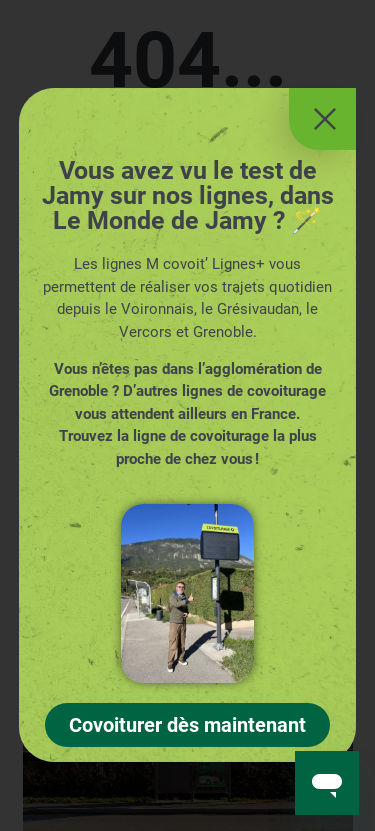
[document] (187, 415)
